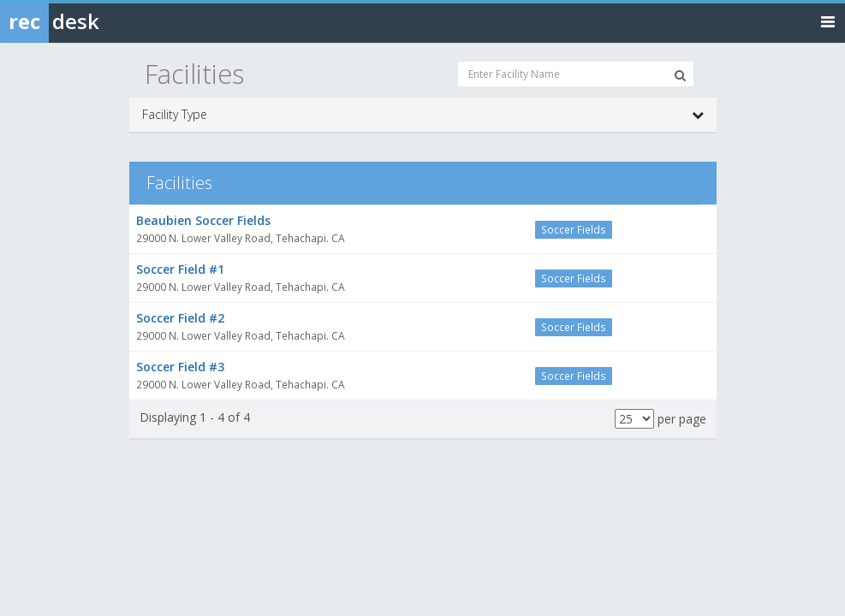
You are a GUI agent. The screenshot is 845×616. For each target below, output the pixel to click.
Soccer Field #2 (180, 318)
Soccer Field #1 (180, 269)
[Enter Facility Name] (576, 74)
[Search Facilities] (680, 75)
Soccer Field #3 (180, 367)
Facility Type (423, 115)
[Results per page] (634, 419)
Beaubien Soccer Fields (203, 220)
